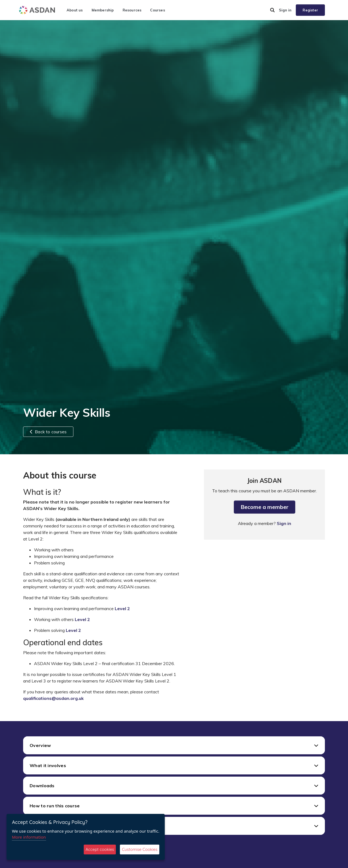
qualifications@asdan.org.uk (53, 698)
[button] (272, 10)
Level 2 (122, 608)
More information (29, 837)
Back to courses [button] (48, 432)
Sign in (285, 10)
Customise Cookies (140, 849)
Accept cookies (100, 849)
